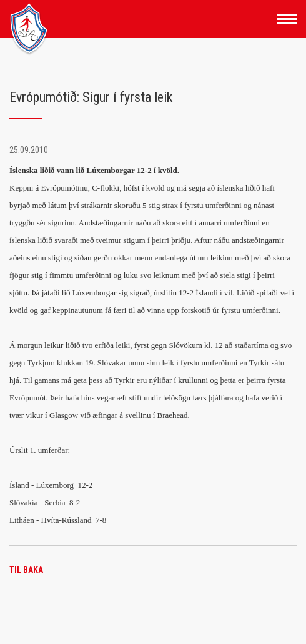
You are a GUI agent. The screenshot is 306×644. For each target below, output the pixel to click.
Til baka (26, 570)
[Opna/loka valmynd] (287, 19)
